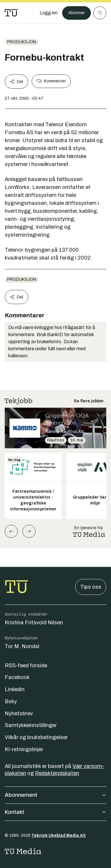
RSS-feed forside (26, 665)
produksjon (22, 42)
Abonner (77, 13)
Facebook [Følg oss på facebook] (17, 677)
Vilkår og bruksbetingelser (36, 737)
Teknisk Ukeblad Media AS (59, 835)
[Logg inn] (49, 13)
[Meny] (100, 13)
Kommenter (51, 81)
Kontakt (55, 812)
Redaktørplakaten (57, 773)
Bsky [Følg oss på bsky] (11, 701)
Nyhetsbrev (19, 713)
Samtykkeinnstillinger (31, 725)
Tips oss (91, 587)
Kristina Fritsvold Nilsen (34, 623)
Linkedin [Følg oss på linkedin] (15, 689)
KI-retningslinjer (24, 749)
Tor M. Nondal (22, 646)
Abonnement (55, 795)
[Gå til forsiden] (11, 13)
